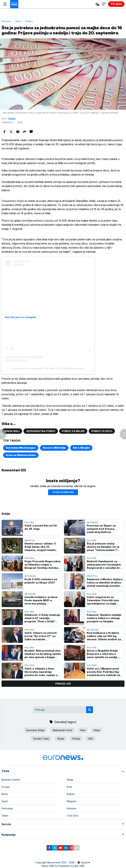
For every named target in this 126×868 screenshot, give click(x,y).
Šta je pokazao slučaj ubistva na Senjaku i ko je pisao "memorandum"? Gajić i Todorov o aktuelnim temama (105, 547)
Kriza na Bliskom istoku (21, 455)
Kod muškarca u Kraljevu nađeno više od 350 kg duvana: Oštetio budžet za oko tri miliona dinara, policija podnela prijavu (104, 636)
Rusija (61, 739)
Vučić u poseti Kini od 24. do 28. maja (41, 527)
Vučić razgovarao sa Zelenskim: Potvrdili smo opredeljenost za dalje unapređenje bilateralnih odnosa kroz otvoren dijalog (103, 600)
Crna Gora (73, 816)
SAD (91, 739)
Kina (83, 730)
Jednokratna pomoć (41, 431)
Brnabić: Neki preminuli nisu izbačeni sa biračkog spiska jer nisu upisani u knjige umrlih (43, 654)
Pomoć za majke (73, 431)
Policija (76, 739)
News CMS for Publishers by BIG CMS (63, 866)
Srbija (18, 21)
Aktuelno (93, 522)
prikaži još (63, 684)
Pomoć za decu (102, 431)
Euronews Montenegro (21, 448)
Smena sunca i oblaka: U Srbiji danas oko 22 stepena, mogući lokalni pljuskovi (40, 547)
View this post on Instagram (20, 317)
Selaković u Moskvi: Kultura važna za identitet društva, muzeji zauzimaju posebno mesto (105, 583)
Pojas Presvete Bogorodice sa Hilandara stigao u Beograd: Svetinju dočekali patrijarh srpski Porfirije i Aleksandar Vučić (43, 565)
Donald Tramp (41, 739)
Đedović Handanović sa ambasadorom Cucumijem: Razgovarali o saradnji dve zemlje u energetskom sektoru (104, 565)
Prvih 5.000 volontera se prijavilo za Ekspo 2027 (41, 581)
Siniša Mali (12, 431)
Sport (5, 801)
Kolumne (72, 808)
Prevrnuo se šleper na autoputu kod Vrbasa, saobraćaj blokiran (101, 529)
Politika (29, 522)
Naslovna (6, 21)
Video (5, 816)
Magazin (72, 801)
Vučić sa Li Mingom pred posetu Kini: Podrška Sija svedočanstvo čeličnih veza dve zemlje (105, 672)
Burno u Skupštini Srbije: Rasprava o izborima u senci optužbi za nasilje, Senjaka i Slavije (103, 654)
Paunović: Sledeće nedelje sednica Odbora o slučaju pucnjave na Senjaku (104, 618)
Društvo (29, 21)
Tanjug (12, 118)
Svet (69, 787)
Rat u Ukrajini (81, 448)
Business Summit (11, 780)
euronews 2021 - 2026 (62, 862)
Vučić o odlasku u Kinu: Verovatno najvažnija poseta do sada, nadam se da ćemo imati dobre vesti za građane (42, 672)
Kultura (71, 794)
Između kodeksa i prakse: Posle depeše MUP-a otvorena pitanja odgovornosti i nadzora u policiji (41, 600)
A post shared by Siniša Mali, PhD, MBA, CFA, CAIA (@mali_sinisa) (48, 369)
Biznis (5, 794)
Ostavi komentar (63, 492)
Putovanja (7, 808)
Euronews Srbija (35, 730)
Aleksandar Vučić (62, 730)
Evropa (6, 787)
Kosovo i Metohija (54, 448)
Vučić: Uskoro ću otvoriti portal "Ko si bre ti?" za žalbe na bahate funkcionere (41, 636)
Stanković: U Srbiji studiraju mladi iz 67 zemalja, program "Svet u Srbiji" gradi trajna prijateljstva (42, 618)
